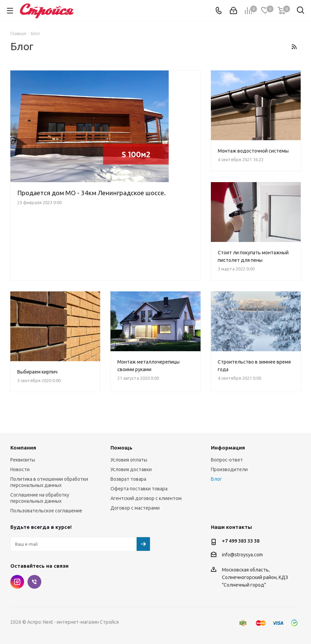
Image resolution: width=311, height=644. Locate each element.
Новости (20, 469)
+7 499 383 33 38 (241, 541)
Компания (23, 448)
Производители (229, 469)
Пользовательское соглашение (46, 511)
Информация (228, 448)
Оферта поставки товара (139, 489)
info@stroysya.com (242, 555)
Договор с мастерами (135, 508)
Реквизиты (23, 460)
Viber (34, 582)
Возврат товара (128, 479)
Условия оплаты (129, 460)
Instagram (17, 582)
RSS (294, 47)
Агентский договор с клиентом (146, 498)
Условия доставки (131, 469)
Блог (216, 479)
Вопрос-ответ (227, 460)
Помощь (121, 448)
